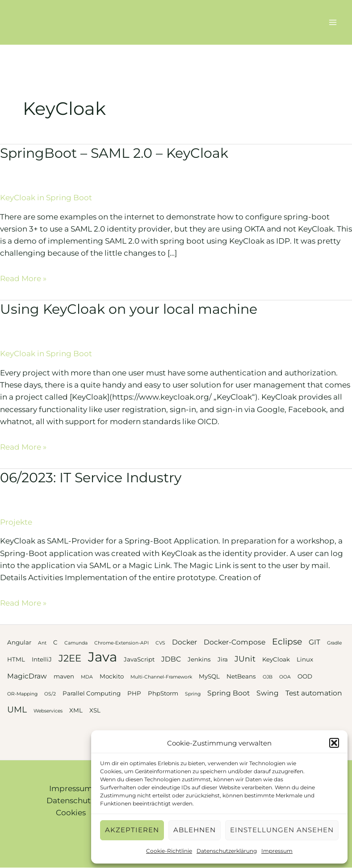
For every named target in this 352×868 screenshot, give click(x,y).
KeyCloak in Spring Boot (46, 198)
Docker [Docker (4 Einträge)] (184, 642)
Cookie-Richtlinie (169, 851)
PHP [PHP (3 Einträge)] (134, 693)
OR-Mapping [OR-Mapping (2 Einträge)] (22, 694)
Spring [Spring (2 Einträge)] (193, 694)
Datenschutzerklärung (227, 851)
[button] (334, 743)
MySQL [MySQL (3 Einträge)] (209, 676)
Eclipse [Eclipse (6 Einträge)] (287, 642)
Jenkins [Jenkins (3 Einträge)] (199, 659)
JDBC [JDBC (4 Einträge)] (171, 659)
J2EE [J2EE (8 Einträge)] (70, 658)
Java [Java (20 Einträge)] (103, 657)
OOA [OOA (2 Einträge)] (285, 677)
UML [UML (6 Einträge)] (17, 710)
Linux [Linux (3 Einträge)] (305, 659)
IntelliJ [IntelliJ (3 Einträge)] (42, 659)
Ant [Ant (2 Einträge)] (42, 643)
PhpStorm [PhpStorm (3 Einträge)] (163, 693)
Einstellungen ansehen (282, 830)
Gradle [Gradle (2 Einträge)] (334, 643)
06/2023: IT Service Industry (91, 478)
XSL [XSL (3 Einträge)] (95, 710)
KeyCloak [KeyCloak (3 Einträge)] (276, 659)
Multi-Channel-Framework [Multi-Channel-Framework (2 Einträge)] (161, 677)
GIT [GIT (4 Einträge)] (314, 642)
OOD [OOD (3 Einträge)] (305, 676)
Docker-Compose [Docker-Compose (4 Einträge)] (235, 642)
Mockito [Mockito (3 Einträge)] (112, 676)
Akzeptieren (132, 830)
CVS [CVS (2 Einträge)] (160, 643)
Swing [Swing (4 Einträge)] (268, 693)
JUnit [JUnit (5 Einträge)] (245, 659)
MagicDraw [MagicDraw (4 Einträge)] (27, 676)
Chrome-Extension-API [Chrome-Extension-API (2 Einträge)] (122, 643)
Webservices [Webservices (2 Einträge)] (48, 711)
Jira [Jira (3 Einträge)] (223, 659)
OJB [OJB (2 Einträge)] (268, 677)
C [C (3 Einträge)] (55, 642)
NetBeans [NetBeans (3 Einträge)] (241, 676)
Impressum (277, 851)
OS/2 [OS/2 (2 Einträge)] (50, 694)
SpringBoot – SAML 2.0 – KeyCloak (114, 153)
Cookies (71, 813)
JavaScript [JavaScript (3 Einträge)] (139, 659)
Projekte (16, 522)
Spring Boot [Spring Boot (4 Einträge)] (228, 693)
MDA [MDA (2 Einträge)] (87, 677)
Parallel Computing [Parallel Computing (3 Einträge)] (92, 693)
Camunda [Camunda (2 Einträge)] (76, 643)
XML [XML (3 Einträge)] (76, 710)
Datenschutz (71, 801)
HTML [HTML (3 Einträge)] (16, 659)
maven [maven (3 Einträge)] (64, 676)
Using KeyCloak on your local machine (129, 309)
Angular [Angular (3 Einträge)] (19, 642)
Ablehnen (195, 830)
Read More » (23, 278)
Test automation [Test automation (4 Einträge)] (314, 693)
